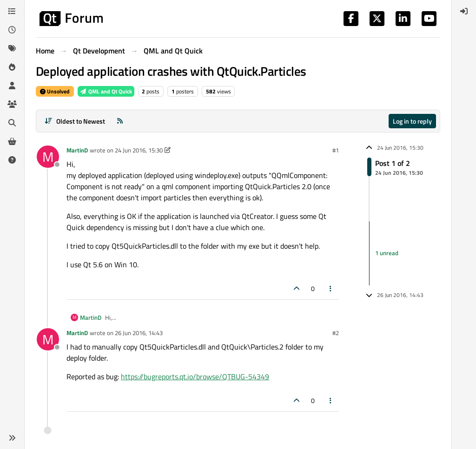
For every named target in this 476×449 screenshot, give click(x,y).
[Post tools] (331, 288)
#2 (336, 333)
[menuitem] (464, 11)
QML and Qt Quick (106, 91)
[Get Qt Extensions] (12, 141)
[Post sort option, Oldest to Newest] (75, 121)
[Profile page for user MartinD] (48, 157)
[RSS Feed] (120, 121)
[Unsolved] (12, 160)
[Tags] (12, 48)
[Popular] (12, 67)
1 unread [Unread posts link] (387, 253)
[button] (12, 438)
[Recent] (12, 30)
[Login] (464, 11)
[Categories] (12, 11)
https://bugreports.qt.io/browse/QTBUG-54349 (195, 376)
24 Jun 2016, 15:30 (139, 150)
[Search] (12, 123)
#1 (336, 150)
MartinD (77, 150)
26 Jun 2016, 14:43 (139, 333)
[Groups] (12, 104)
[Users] (12, 86)
